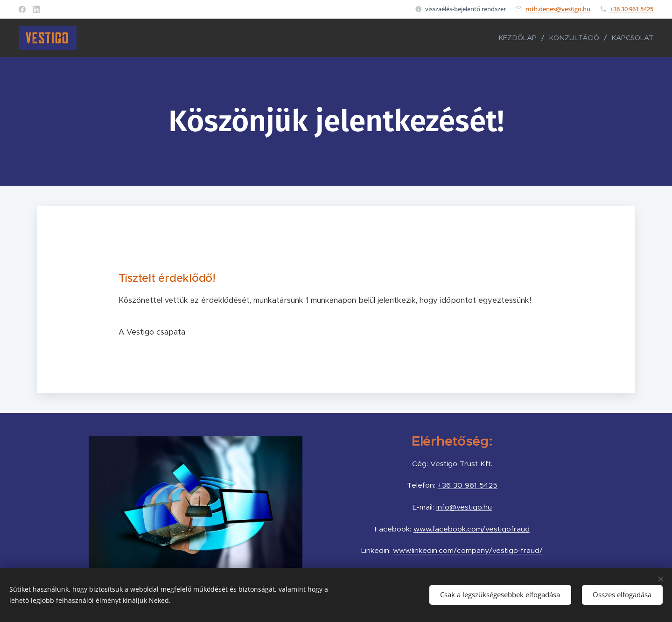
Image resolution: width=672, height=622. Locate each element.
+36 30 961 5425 (632, 9)
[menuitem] (520, 38)
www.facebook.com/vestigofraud (472, 529)
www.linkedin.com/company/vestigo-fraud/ (468, 550)
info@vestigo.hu (464, 507)
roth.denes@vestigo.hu (558, 9)
